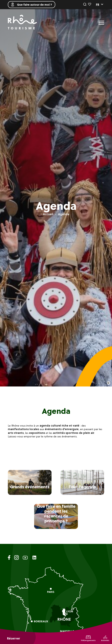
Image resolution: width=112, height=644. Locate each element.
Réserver (14, 638)
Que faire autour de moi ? (32, 5)
